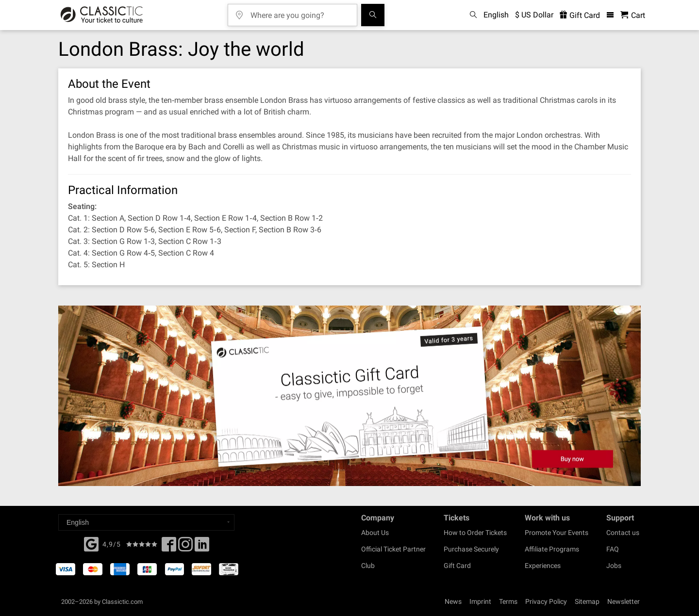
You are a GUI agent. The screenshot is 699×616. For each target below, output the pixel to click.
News (453, 601)
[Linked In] (202, 547)
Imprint (480, 601)
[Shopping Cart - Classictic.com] (633, 15)
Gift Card (457, 566)
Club (368, 566)
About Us (375, 533)
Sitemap (587, 601)
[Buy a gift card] (349, 396)
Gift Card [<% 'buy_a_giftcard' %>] (580, 15)
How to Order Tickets (475, 533)
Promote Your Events (557, 533)
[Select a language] (146, 522)
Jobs (614, 566)
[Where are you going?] (300, 12)
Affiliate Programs (552, 549)
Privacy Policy (546, 601)
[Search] (373, 15)
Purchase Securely (471, 549)
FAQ (613, 549)
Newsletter (624, 601)
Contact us (623, 533)
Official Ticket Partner (393, 549)
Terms (508, 601)
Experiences (543, 566)
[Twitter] (185, 547)
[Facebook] (91, 543)
